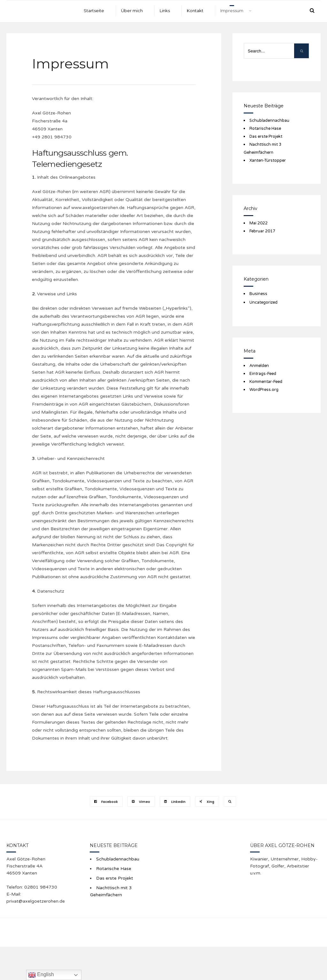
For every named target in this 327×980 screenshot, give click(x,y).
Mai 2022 (259, 223)
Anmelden (259, 366)
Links (165, 11)
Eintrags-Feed (263, 374)
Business (258, 294)
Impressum (232, 11)
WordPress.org (264, 390)
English (41, 975)
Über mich (132, 11)
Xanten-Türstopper (268, 160)
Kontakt (195, 11)
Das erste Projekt (266, 136)
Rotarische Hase (265, 128)
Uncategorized (263, 302)
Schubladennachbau (269, 121)
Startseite (94, 11)
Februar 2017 (262, 231)
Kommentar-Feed (266, 382)
